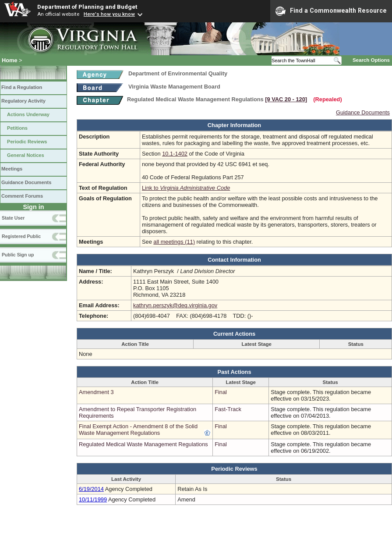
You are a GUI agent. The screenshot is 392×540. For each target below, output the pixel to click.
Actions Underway (28, 114)
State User (13, 218)
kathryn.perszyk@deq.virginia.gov (175, 305)
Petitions (17, 128)
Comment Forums (22, 196)
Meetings (12, 169)
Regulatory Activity (23, 101)
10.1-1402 (175, 154)
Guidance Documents (26, 182)
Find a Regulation (22, 87)
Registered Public (21, 236)
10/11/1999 (93, 499)
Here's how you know (109, 14)
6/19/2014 (91, 489)
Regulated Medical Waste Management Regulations (143, 444)
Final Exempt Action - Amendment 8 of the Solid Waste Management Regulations (138, 430)
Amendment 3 (96, 392)
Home (10, 60)
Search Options (371, 60)
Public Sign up (18, 255)
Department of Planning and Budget (87, 7)
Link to (186, 188)
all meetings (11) (174, 242)
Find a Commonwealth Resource (331, 11)
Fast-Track (228, 409)
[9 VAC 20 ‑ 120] (286, 99)
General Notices (26, 155)
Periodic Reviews (27, 142)
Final (221, 392)
